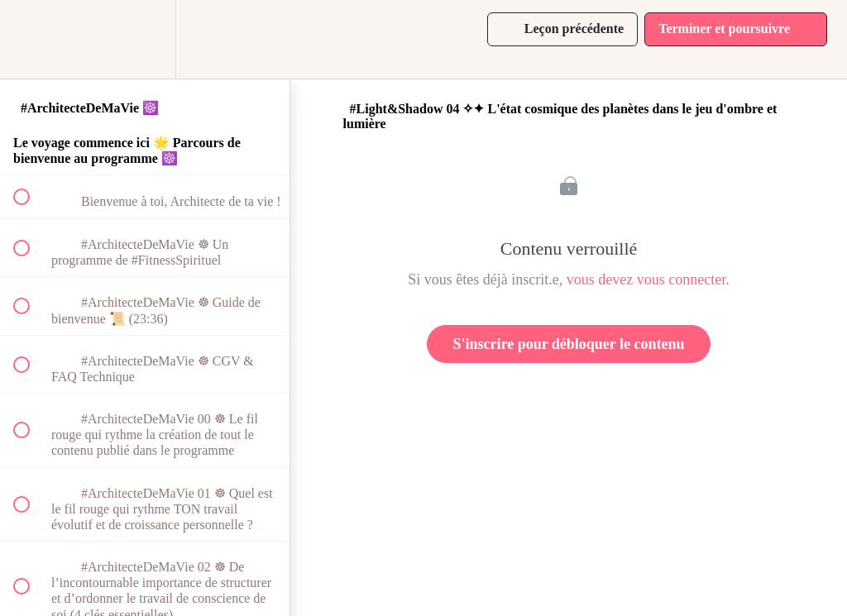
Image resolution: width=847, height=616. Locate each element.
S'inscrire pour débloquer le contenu (568, 344)
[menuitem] (145, 39)
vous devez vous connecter (646, 279)
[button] (31, 39)
